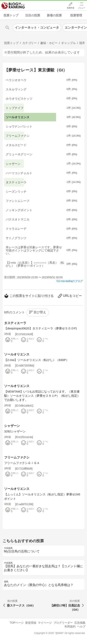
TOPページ (16, 623)
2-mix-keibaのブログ (71, 281)
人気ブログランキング (13, 6)
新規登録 (31, 623)
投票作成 (70, 8)
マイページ (45, 623)
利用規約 (70, 626)
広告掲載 (80, 623)
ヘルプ (81, 626)
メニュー (82, 8)
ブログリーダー (63, 623)
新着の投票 (54, 15)
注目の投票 (33, 15)
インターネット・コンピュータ (37, 28)
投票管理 (76, 15)
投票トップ (11, 15)
